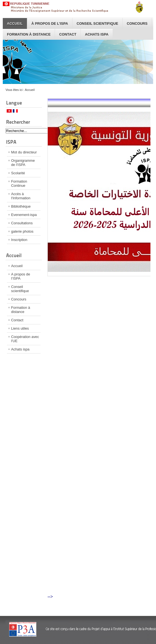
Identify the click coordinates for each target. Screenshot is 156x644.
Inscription (19, 240)
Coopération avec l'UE (25, 339)
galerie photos (22, 231)
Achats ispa (97, 34)
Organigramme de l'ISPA (23, 163)
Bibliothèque (21, 206)
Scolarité (18, 173)
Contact (68, 34)
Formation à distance (29, 34)
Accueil (15, 23)
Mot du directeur (24, 152)
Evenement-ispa (24, 215)
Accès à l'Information (21, 196)
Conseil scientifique (97, 23)
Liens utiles (20, 328)
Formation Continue (19, 183)
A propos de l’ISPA (21, 276)
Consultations (22, 223)
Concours (137, 23)
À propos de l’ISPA (50, 23)
